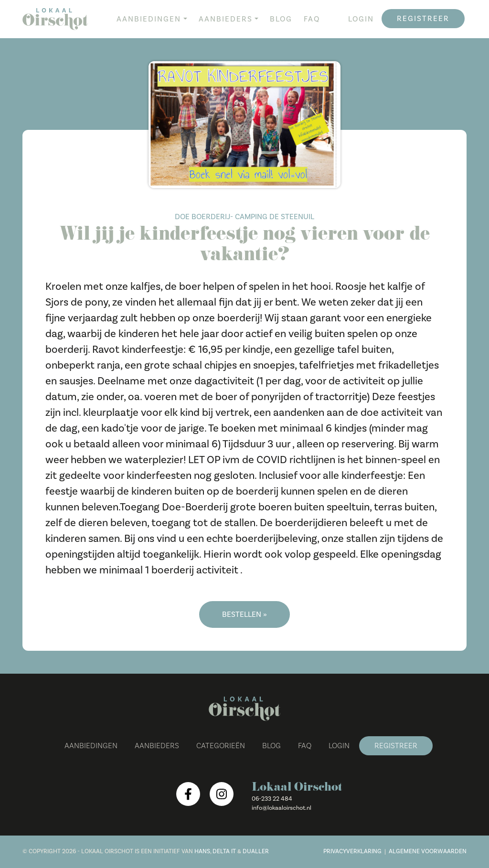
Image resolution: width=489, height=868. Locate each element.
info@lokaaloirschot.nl (282, 808)
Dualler (256, 851)
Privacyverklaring (352, 851)
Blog (281, 19)
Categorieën (221, 746)
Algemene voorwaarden (428, 851)
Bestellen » (244, 614)
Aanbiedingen (149, 19)
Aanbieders (226, 19)
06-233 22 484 (272, 799)
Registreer (423, 19)
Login (361, 19)
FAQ (312, 19)
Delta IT (224, 851)
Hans (202, 851)
